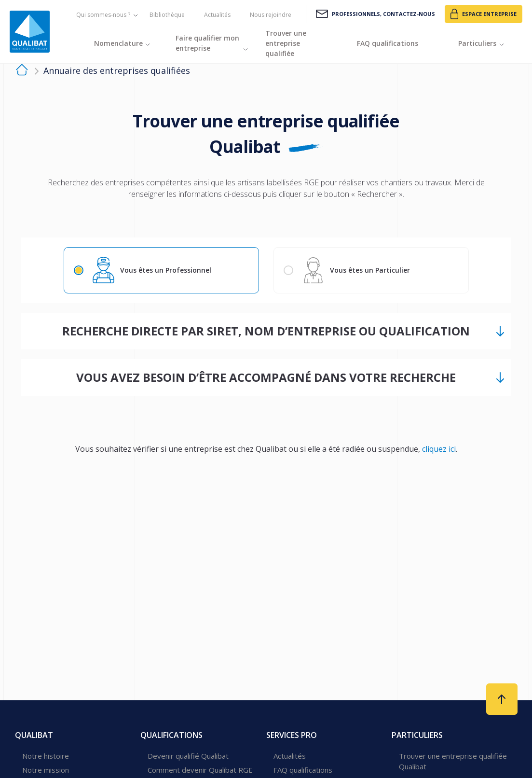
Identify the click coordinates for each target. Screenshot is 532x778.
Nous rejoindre (271, 15)
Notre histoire (46, 756)
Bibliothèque (167, 15)
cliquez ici (439, 449)
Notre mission (46, 770)
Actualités (217, 15)
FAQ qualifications (303, 770)
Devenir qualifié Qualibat (188, 756)
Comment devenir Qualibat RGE (200, 770)
